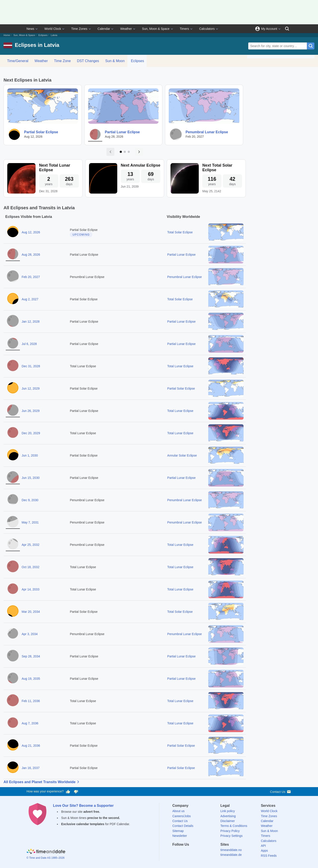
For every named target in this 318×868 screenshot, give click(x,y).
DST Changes (88, 61)
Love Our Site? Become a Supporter (83, 806)
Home (7, 35)
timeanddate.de (231, 855)
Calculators (207, 29)
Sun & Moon (115, 61)
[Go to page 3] (129, 152)
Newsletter (180, 836)
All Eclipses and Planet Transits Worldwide (42, 782)
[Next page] (139, 152)
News (30, 29)
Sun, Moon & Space (156, 29)
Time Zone (62, 61)
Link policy (228, 811)
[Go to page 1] (121, 152)
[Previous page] (110, 152)
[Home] (46, 852)
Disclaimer (228, 821)
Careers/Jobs (182, 816)
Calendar (104, 29)
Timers (184, 29)
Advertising (228, 816)
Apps (264, 851)
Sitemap (178, 831)
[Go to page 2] (125, 152)
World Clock (53, 29)
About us (179, 811)
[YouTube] (206, 852)
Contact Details (183, 826)
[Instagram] (199, 852)
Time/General (18, 61)
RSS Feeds (269, 856)
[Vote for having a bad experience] (76, 792)
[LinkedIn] (191, 852)
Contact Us (281, 792)
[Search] (287, 29)
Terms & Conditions (234, 826)
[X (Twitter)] (183, 852)
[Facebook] (176, 852)
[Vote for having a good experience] (68, 792)
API (263, 846)
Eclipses (43, 35)
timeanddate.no (231, 850)
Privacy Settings (231, 836)
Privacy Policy (230, 831)
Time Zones (79, 29)
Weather (126, 29)
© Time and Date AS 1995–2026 (45, 858)
